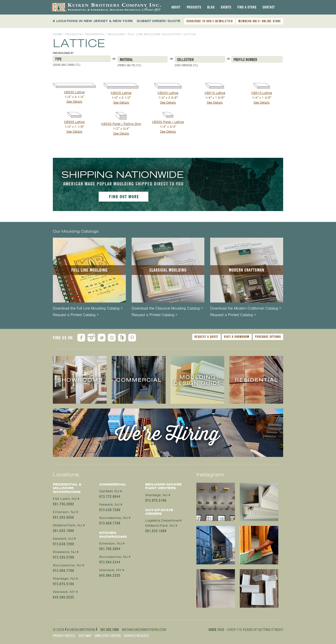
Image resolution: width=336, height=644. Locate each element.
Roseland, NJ (64, 552)
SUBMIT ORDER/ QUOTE (159, 21)
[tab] (176, 7)
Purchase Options (268, 337)
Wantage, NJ (64, 579)
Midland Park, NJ (68, 525)
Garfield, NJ (109, 491)
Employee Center (108, 636)
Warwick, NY (64, 592)
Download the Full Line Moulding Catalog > (88, 308)
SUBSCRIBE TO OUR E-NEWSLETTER (210, 21)
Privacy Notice (64, 636)
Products (194, 7)
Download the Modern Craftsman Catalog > (246, 308)
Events (226, 7)
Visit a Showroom (237, 337)
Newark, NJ (63, 539)
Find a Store (247, 7)
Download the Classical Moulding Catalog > (167, 308)
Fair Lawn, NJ (65, 499)
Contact (269, 7)
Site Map (85, 636)
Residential (95, 34)
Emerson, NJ (64, 512)
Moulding (116, 34)
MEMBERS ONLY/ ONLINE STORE (260, 21)
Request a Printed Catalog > (76, 315)
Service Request (137, 636)
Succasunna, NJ (67, 565)
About (176, 7)
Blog (211, 7)
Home (57, 34)
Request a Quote (206, 337)
